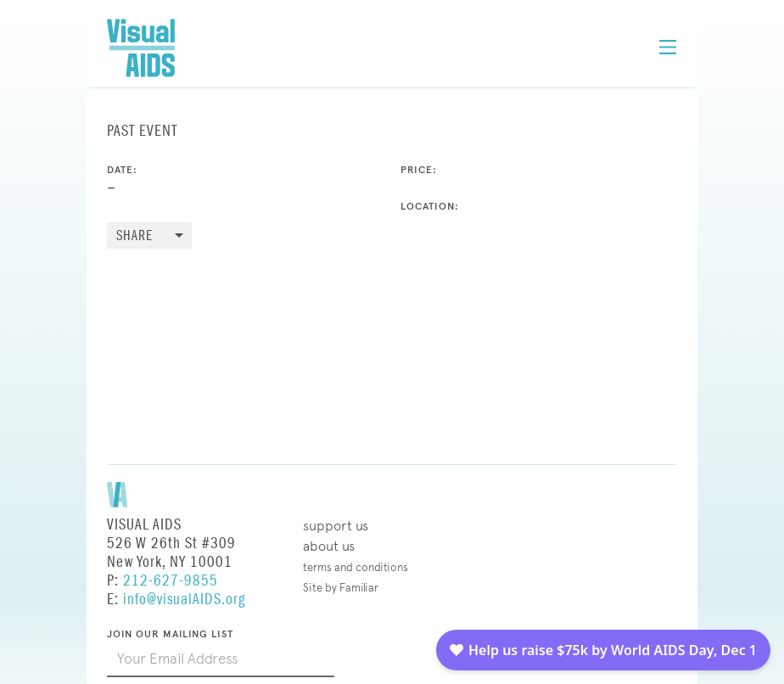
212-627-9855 (171, 581)
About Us (329, 546)
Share (134, 236)
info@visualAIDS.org (184, 600)
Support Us (336, 526)
